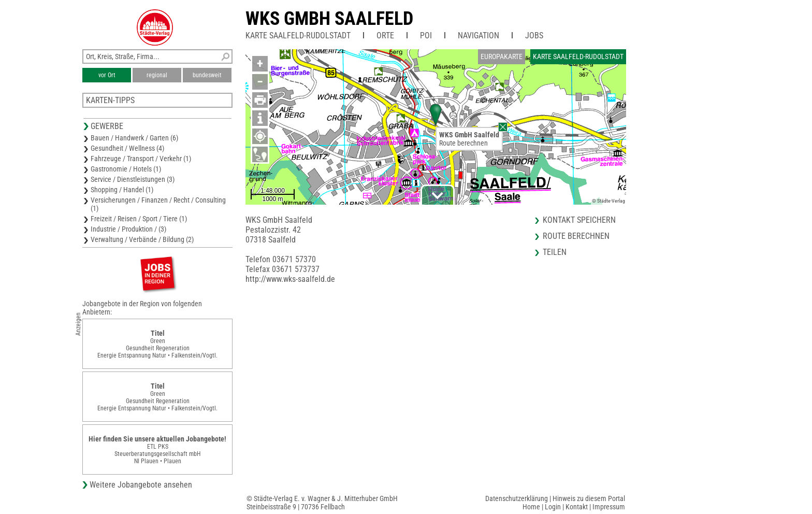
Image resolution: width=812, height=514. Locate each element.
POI (426, 35)
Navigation (479, 35)
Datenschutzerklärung (517, 498)
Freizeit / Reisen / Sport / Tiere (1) (139, 219)
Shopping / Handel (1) (122, 190)
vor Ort (107, 75)
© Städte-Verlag (608, 201)
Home (531, 507)
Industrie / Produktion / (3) (128, 229)
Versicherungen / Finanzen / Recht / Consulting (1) (158, 204)
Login (553, 507)
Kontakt (577, 507)
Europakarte (502, 56)
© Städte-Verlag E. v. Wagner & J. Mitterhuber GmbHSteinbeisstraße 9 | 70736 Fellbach (322, 503)
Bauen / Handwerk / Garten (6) (134, 138)
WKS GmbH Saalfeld (329, 19)
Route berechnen (463, 143)
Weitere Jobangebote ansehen (141, 485)
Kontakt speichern (579, 220)
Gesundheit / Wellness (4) (127, 148)
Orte (385, 35)
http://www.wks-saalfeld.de (290, 279)
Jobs (534, 35)
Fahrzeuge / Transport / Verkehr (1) (141, 159)
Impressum (609, 507)
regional (157, 75)
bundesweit (207, 75)
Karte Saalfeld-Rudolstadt (298, 35)
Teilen (555, 252)
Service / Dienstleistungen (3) (133, 179)
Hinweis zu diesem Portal (589, 498)
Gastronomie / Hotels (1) (126, 169)
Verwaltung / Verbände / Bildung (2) (142, 239)
